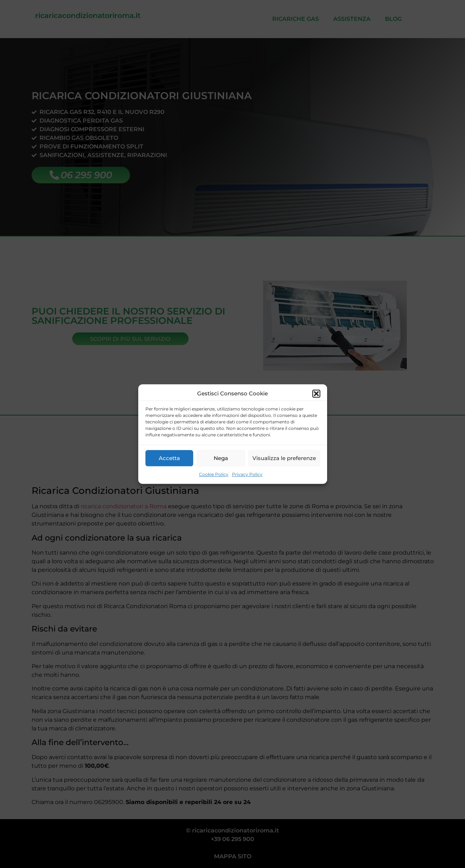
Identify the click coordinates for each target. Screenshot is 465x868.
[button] (316, 394)
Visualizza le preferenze (284, 458)
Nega (221, 458)
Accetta (169, 458)
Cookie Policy (214, 474)
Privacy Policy (247, 474)
